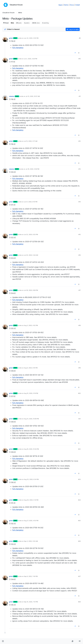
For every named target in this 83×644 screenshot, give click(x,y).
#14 (80, 202)
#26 (79, 541)
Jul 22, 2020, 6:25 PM (31, 234)
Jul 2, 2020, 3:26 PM (31, 59)
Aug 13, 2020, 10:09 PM (31, 419)
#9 (80, 38)
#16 (80, 255)
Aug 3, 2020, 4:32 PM (31, 325)
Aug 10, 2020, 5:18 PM (31, 393)
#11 (80, 96)
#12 (80, 141)
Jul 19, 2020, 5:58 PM (32, 169)
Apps (60, 5)
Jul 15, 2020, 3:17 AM (31, 141)
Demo (66, 5)
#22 (79, 449)
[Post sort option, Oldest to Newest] (12, 29)
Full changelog (18, 48)
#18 (80, 325)
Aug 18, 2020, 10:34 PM (31, 449)
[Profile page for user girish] (5, 39)
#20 (79, 393)
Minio (12, 23)
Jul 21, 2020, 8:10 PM (31, 202)
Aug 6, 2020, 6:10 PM (31, 368)
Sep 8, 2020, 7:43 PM (31, 576)
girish (11, 38)
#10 (80, 59)
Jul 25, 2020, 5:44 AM (31, 255)
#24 (79, 500)
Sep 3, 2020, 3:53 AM (31, 541)
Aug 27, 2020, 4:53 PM (31, 521)
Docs (72, 5)
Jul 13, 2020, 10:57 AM (33, 96)
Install (78, 5)
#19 (80, 368)
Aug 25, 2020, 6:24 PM (31, 479)
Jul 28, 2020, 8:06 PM (31, 290)
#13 (80, 169)
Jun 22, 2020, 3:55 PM (31, 38)
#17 (80, 290)
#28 (79, 602)
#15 (80, 234)
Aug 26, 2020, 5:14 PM (31, 500)
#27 (79, 576)
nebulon (12, 96)
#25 (79, 521)
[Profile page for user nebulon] (5, 98)
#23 (79, 479)
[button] (3, 641)
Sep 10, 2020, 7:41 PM (31, 602)
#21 (80, 419)
